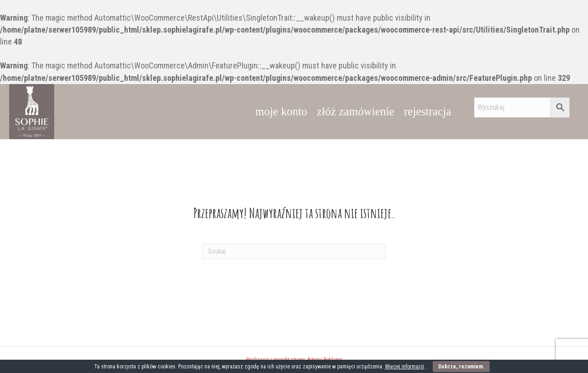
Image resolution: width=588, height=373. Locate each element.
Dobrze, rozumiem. (461, 367)
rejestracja (427, 111)
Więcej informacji (404, 367)
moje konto (281, 111)
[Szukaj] (294, 251)
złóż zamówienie (356, 111)
